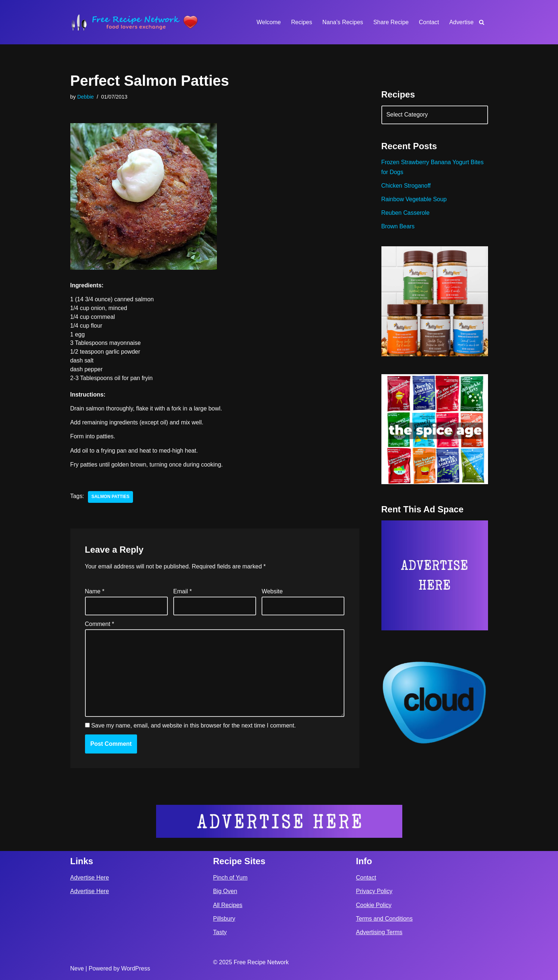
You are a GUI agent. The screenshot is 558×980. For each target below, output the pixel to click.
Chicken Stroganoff (406, 186)
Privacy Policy (374, 891)
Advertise (461, 22)
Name (95, 592)
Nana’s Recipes (342, 22)
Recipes (301, 22)
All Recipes (228, 905)
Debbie (86, 97)
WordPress (136, 968)
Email (183, 592)
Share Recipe (391, 22)
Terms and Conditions (385, 919)
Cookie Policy (374, 905)
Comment (100, 625)
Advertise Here (90, 878)
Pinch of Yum (230, 878)
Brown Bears (398, 227)
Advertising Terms (379, 932)
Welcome (268, 22)
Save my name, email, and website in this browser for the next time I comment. (193, 727)
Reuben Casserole (406, 213)
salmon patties (111, 498)
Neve (77, 968)
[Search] (482, 22)
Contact (429, 22)
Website (272, 592)
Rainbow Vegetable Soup (414, 200)
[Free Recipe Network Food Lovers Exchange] (134, 22)
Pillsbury (224, 919)
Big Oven (225, 891)
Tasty (220, 932)
